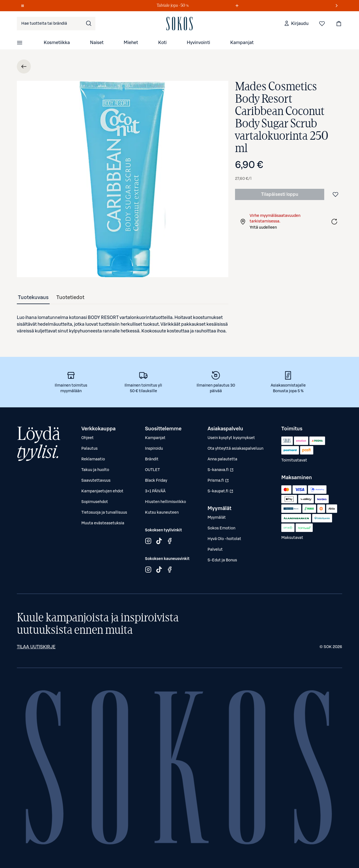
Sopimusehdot (95, 502)
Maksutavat (292, 538)
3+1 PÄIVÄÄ (155, 491)
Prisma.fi (221, 482)
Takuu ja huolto (95, 470)
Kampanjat (242, 43)
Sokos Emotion (221, 528)
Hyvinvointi (198, 43)
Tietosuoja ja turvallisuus (104, 513)
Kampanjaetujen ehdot (102, 491)
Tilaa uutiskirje (36, 647)
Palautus (89, 449)
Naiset (97, 43)
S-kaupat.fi (221, 493)
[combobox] (56, 24)
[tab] (33, 297)
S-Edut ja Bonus (222, 560)
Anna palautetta (222, 459)
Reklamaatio (93, 459)
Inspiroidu (154, 449)
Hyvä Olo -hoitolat (224, 539)
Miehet (131, 43)
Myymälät (217, 518)
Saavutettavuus (96, 481)
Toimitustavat (294, 460)
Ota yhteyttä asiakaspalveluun (235, 449)
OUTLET (152, 470)
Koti (162, 43)
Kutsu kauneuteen (162, 513)
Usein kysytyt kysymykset (231, 438)
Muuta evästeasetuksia (103, 523)
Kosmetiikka (57, 43)
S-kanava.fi (221, 471)
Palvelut (215, 550)
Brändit (152, 459)
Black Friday (156, 481)
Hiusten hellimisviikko (165, 502)
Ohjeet (88, 438)
